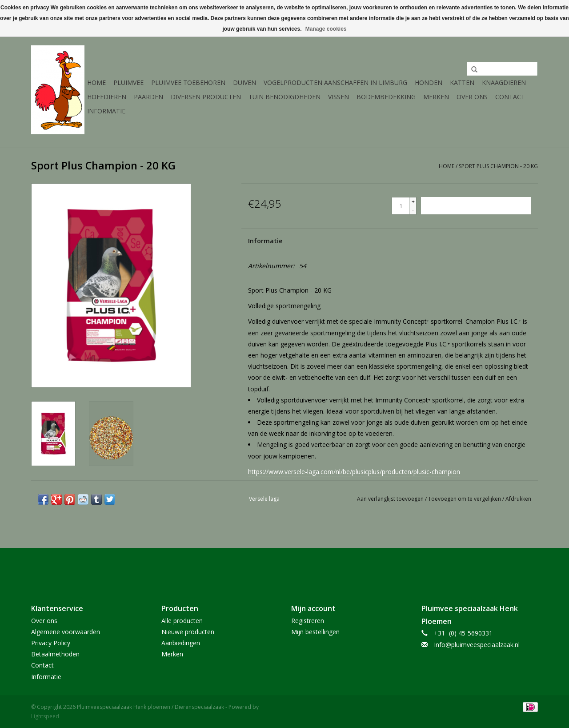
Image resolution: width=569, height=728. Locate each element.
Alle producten (182, 621)
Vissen (339, 97)
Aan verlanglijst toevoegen (391, 499)
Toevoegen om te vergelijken (465, 499)
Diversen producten (206, 97)
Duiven (244, 82)
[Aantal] (401, 206)
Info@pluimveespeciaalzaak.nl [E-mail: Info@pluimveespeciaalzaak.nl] (477, 645)
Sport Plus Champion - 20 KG (498, 166)
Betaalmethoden (55, 654)
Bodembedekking (386, 97)
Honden (429, 82)
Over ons (472, 97)
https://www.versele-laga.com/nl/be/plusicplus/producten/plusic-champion (354, 472)
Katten (462, 82)
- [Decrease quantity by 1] (413, 210)
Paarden (148, 97)
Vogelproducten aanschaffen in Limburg (335, 82)
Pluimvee (128, 82)
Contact (510, 97)
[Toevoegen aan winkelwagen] (476, 206)
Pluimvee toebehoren (188, 82)
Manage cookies (326, 29)
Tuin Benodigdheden (284, 97)
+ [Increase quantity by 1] (413, 202)
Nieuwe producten (188, 632)
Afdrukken (518, 499)
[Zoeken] (502, 69)
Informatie (106, 111)
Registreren (308, 621)
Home (96, 82)
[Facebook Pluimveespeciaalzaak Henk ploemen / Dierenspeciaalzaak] (284, 568)
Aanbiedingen (181, 643)
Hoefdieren (107, 97)
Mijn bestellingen (315, 632)
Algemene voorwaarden (66, 632)
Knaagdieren (504, 82)
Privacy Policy (51, 643)
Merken (436, 97)
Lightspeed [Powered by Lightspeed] (45, 716)
